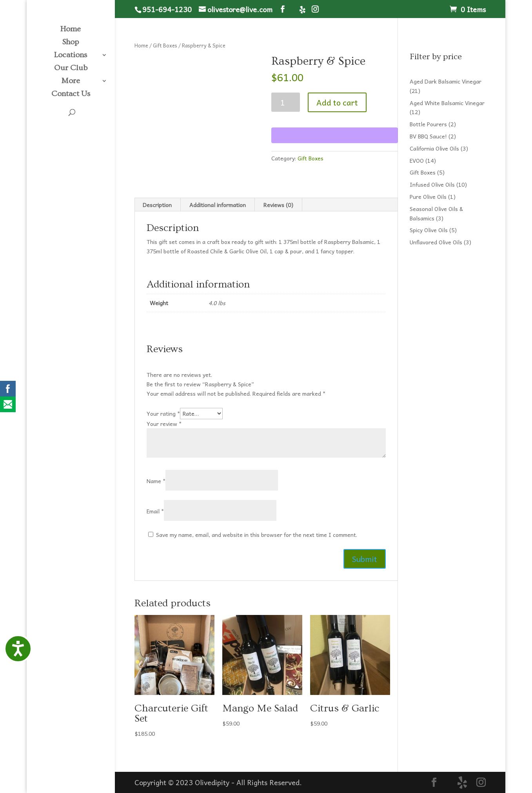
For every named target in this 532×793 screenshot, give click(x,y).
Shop (71, 43)
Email (155, 511)
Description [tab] (157, 205)
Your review (164, 424)
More (71, 82)
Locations (71, 56)
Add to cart (337, 102)
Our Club (71, 69)
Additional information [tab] (218, 205)
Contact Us (71, 95)
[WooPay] (335, 135)
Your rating (163, 413)
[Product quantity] (286, 102)
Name (156, 481)
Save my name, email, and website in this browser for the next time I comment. (257, 535)
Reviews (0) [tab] (278, 205)
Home (71, 30)
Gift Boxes (165, 45)
